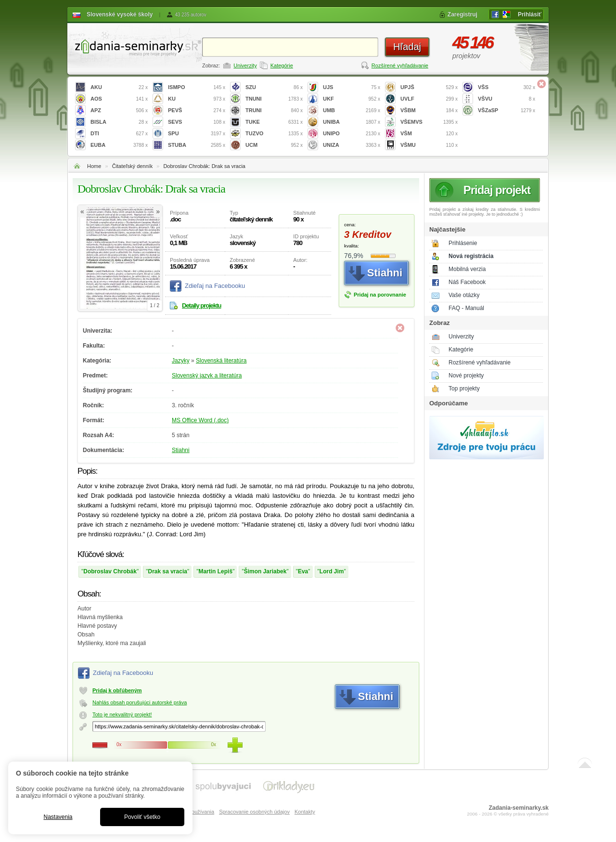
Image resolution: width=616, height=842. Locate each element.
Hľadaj (407, 47)
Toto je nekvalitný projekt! (122, 714)
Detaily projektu (202, 305)
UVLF (429, 99)
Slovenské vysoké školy (120, 14)
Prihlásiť (530, 14)
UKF (352, 99)
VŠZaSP (507, 110)
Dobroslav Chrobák (110, 571)
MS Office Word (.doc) (200, 420)
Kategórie (282, 65)
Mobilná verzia (467, 269)
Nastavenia (58, 817)
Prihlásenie (463, 243)
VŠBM (429, 110)
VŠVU (507, 99)
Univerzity (245, 65)
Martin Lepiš (215, 571)
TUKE (274, 122)
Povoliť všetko (142, 817)
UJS (352, 87)
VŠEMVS (429, 122)
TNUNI (274, 99)
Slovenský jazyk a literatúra (207, 376)
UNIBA (352, 122)
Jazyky (181, 361)
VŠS (507, 87)
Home (94, 166)
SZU (274, 87)
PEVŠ (197, 110)
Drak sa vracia (168, 571)
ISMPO (197, 87)
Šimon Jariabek (265, 571)
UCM (274, 145)
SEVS (197, 122)
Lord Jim (332, 571)
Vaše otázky (464, 295)
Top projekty (464, 389)
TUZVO (274, 134)
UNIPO (352, 134)
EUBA (119, 145)
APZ (119, 110)
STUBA (197, 145)
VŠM (429, 134)
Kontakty (305, 812)
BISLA (119, 122)
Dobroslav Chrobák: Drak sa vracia (204, 166)
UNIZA (352, 145)
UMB (352, 110)
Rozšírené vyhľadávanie (400, 65)
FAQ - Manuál (466, 308)
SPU (197, 134)
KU (197, 99)
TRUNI (274, 110)
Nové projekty (466, 376)
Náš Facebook (467, 282)
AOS (119, 99)
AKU (119, 87)
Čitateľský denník (133, 166)
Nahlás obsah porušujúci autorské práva (140, 702)
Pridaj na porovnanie (380, 295)
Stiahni (181, 450)
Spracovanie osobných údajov (254, 812)
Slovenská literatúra (221, 361)
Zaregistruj (462, 14)
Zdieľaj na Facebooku (215, 286)
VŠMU (429, 145)
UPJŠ (429, 87)
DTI (119, 134)
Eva (303, 571)
